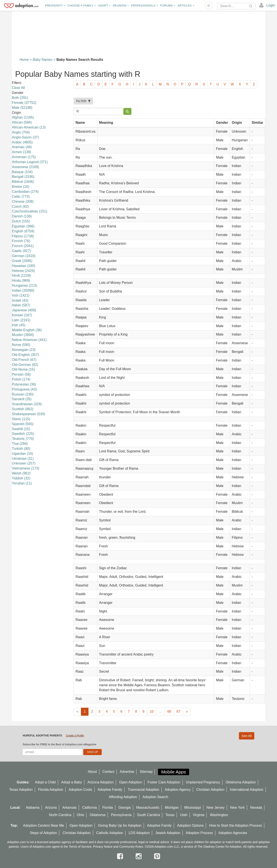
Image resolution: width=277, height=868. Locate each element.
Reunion (121, 6)
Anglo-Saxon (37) (25, 137)
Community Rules (131, 847)
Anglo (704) (21, 132)
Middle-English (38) (27, 330)
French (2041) (23, 246)
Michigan (172, 808)
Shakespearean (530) (29, 414)
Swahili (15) (21, 429)
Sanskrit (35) (22, 399)
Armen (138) (22, 152)
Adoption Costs (80, 790)
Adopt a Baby (72, 782)
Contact (108, 772)
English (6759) (23, 231)
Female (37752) (24, 103)
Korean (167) (22, 315)
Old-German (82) (25, 365)
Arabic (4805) (22, 142)
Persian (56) (21, 374)
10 (152, 711)
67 (179, 711)
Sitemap (146, 772)
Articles (186, 6)
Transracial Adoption (143, 790)
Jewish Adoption (168, 833)
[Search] (233, 6)
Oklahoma (97, 815)
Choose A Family (82, 6)
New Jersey (216, 808)
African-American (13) (29, 127)
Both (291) (20, 98)
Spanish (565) (23, 424)
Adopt (105, 6)
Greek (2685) (22, 261)
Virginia (199, 815)
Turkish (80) (21, 449)
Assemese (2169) (25, 167)
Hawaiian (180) (24, 266)
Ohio (81, 815)
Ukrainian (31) (23, 459)
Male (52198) (22, 108)
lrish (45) (19, 325)
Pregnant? (55, 6)
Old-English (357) (25, 355)
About (92, 772)
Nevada (256, 808)
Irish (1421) (21, 295)
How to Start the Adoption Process (236, 825)
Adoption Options (191, 825)
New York (237, 808)
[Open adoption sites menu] (209, 6)
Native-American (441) (29, 340)
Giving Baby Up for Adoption (120, 825)
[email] (52, 752)
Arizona (51, 808)
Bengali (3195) (23, 177)
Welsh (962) (21, 473)
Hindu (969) (21, 280)
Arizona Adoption (101, 782)
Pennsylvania (121, 815)
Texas (170, 815)
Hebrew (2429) (23, 271)
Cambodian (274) (25, 192)
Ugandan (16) (23, 454)
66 (169, 711)
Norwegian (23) (24, 350)
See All (247, 736)
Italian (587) (21, 305)
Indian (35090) (23, 290)
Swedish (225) (23, 434)
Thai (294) (20, 444)
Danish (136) (22, 216)
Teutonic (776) (23, 439)
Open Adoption (131, 782)
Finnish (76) (21, 241)
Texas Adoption (21, 790)
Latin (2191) (21, 320)
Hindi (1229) (21, 276)
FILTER (83, 101)
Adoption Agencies (233, 833)
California (90, 808)
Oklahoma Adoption (241, 782)
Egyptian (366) (23, 226)
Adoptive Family (110, 790)
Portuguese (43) (24, 389)
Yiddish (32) (21, 478)
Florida (108, 808)
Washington (219, 815)
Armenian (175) (24, 157)
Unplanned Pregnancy (203, 782)
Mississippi (192, 808)
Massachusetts (148, 808)
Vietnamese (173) (26, 468)
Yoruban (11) (22, 483)
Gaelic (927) (21, 251)
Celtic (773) (21, 197)
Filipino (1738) (23, 236)
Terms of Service (80, 847)
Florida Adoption (51, 790)
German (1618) (24, 256)
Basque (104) (22, 172)
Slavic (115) (21, 419)
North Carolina (60, 815)
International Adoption (247, 790)
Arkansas (70, 808)
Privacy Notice (103, 847)
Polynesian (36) (24, 384)
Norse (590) (21, 345)
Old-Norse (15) (23, 369)
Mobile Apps (174, 772)
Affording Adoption (123, 797)
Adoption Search (155, 797)
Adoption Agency (178, 790)
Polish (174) (21, 379)
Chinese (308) (23, 202)
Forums (168, 6)
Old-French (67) (24, 360)
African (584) (22, 122)
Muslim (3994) (23, 335)
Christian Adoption (210, 790)
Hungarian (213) (24, 285)
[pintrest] (157, 856)
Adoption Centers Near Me (44, 825)
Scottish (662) (23, 409)
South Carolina (148, 815)
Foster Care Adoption (164, 782)
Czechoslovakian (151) (30, 211)
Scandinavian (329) (27, 404)
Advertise (127, 772)
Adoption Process (199, 833)
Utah (184, 815)
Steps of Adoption (43, 833)
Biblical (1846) (23, 182)
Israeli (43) (20, 300)
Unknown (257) (24, 463)
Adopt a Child (45, 782)
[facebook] (121, 856)
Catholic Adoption (110, 833)
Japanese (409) (24, 310)
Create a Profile (75, 736)
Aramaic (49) (22, 147)
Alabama (33, 808)
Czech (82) (20, 207)
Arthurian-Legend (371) (30, 162)
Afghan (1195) (23, 117)
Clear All (18, 88)
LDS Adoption (139, 833)
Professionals (144, 6)
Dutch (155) (21, 221)
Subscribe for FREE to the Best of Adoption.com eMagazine (60, 744)
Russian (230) (23, 394)
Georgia (125, 808)
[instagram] (140, 856)
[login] (267, 5)
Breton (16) (21, 187)
